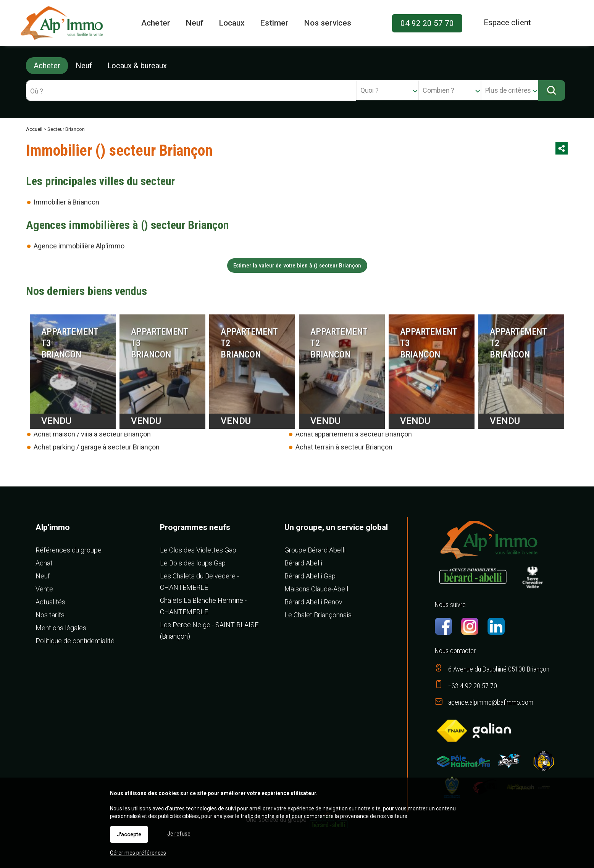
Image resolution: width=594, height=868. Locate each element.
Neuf (84, 66)
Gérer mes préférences (138, 853)
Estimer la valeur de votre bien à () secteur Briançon (297, 266)
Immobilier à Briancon (66, 202)
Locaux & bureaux (137, 66)
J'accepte (129, 834)
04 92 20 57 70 (427, 23)
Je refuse (179, 834)
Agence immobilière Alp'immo (79, 246)
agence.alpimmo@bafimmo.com (491, 702)
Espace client (507, 23)
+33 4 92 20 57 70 (473, 686)
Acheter (47, 66)
